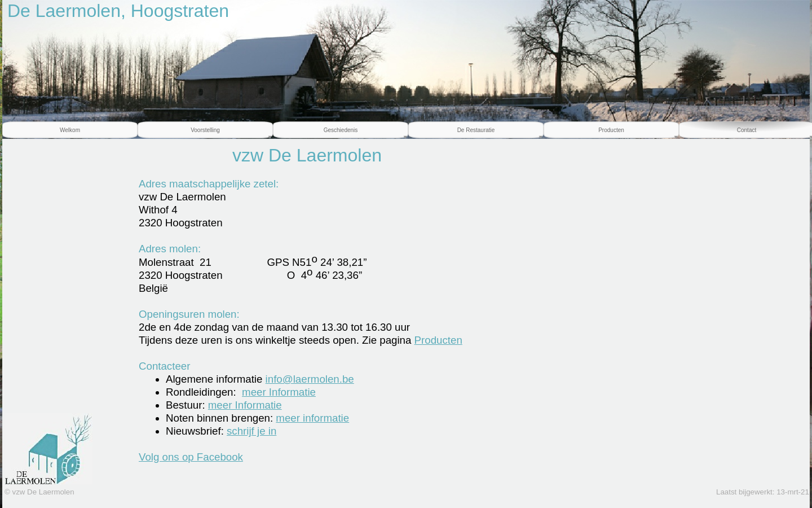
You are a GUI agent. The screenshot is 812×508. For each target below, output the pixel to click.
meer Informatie (279, 392)
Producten (438, 340)
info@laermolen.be (310, 379)
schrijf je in (251, 431)
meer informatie (312, 418)
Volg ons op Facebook (191, 457)
